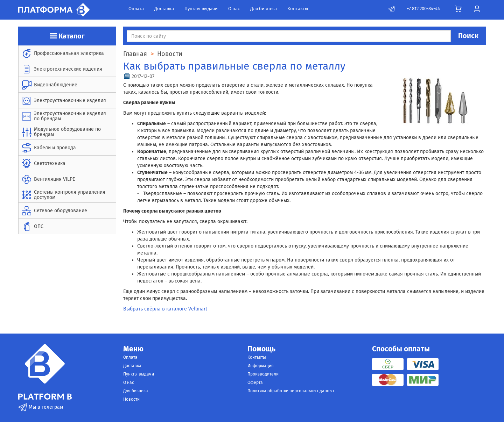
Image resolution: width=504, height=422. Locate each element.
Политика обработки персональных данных (291, 391)
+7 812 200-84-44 (423, 9)
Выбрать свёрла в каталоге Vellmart (165, 309)
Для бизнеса (264, 9)
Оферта (255, 382)
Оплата (136, 9)
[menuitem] (67, 53)
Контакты (298, 9)
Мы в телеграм (41, 407)
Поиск (468, 36)
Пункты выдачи (201, 9)
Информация (261, 366)
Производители (263, 374)
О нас (234, 9)
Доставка (164, 9)
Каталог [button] (67, 36)
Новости (131, 399)
